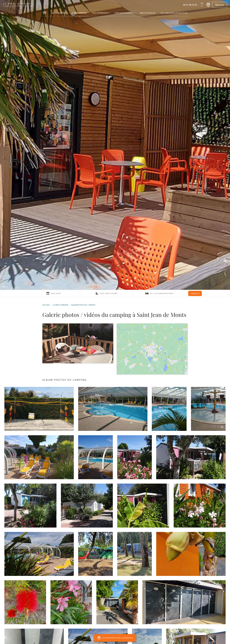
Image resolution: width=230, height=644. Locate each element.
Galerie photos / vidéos (83, 305)
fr (202, 3)
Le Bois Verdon (61, 305)
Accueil (46, 305)
